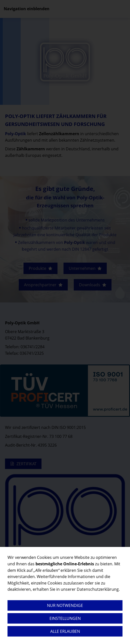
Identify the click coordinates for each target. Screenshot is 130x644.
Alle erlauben (65, 631)
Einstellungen (65, 618)
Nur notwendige (65, 605)
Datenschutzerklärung (98, 589)
